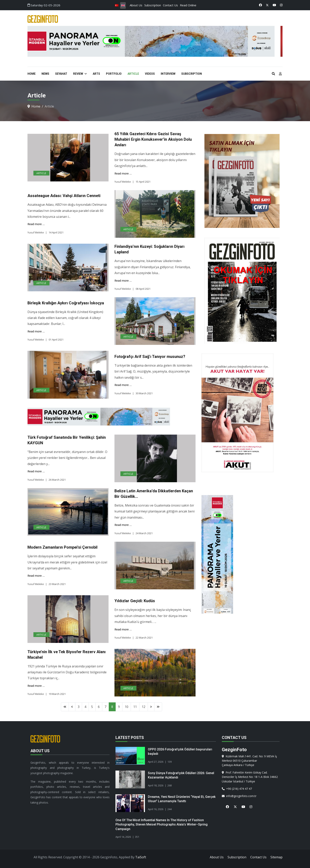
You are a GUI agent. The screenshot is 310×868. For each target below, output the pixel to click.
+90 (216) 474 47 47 (237, 789)
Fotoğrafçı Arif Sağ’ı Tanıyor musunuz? (150, 357)
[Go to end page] (158, 707)
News (45, 74)
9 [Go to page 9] (119, 707)
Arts (96, 74)
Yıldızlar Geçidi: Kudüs (135, 601)
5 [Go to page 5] (92, 707)
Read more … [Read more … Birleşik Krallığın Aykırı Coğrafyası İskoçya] (36, 331)
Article (133, 74)
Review (78, 74)
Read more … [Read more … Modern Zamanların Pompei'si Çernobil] (36, 576)
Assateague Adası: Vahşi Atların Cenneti (64, 196)
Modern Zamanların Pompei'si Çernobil (62, 547)
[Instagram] (281, 5)
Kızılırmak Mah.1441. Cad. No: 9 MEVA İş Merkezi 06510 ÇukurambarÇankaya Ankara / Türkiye (249, 761)
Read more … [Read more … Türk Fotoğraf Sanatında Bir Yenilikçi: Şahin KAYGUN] (36, 471)
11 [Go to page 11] (135, 707)
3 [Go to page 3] (79, 707)
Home (32, 74)
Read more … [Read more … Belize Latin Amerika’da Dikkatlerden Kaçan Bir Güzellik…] (123, 525)
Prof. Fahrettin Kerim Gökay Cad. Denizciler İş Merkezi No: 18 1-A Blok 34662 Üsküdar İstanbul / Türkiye (250, 777)
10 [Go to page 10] (127, 707)
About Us (136, 5)
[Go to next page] (151, 707)
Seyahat (61, 74)
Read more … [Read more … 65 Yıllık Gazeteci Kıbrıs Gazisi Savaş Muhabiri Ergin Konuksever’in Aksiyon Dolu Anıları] (123, 173)
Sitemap (276, 857)
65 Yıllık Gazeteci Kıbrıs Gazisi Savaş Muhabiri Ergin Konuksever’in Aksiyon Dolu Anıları (153, 139)
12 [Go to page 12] (144, 707)
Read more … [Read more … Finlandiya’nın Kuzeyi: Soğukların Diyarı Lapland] (123, 281)
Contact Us (170, 5)
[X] (234, 804)
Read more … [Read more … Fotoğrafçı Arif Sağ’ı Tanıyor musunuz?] (123, 385)
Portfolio (114, 74)
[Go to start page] (65, 707)
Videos (150, 74)
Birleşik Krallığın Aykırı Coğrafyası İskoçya (66, 303)
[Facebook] (260, 5)
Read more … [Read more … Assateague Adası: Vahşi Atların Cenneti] (36, 224)
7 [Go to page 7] (105, 707)
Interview (168, 74)
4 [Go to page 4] (85, 707)
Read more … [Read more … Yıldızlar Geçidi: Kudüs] (123, 629)
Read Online (188, 5)
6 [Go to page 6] (99, 707)
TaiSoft (141, 857)
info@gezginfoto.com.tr (239, 796)
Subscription (153, 5)
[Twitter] (267, 5)
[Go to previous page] (72, 707)
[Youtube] (274, 5)
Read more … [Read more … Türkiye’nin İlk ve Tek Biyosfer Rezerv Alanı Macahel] (36, 686)
